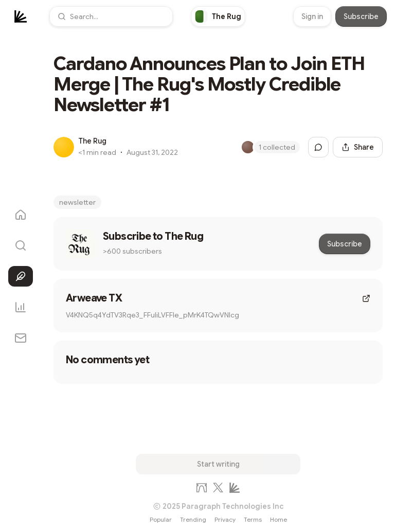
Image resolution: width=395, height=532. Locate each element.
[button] (111, 16)
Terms (253, 519)
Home (279, 519)
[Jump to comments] (318, 147)
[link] (218, 16)
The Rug (92, 141)
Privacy (225, 519)
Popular (161, 519)
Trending (193, 519)
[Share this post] (358, 147)
